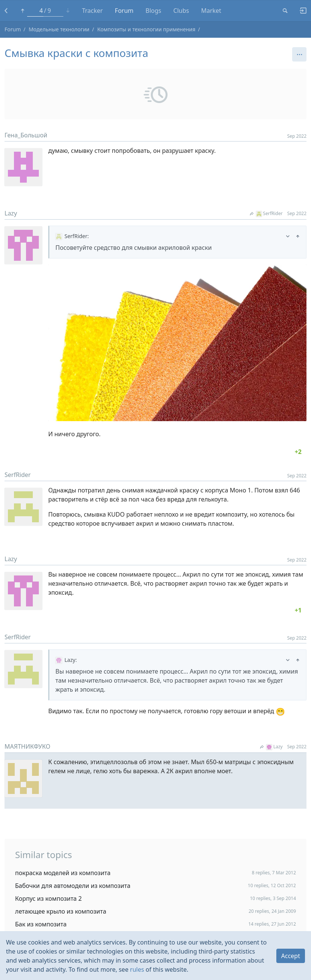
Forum (124, 11)
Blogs (153, 11)
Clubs (181, 11)
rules (137, 969)
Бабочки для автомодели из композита (73, 886)
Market (211, 11)
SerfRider (266, 213)
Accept (291, 956)
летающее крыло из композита (61, 911)
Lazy (11, 213)
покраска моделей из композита (63, 873)
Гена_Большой (26, 135)
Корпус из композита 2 (48, 898)
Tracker (92, 11)
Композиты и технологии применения (146, 29)
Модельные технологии (59, 29)
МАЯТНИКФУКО (27, 746)
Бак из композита (41, 924)
